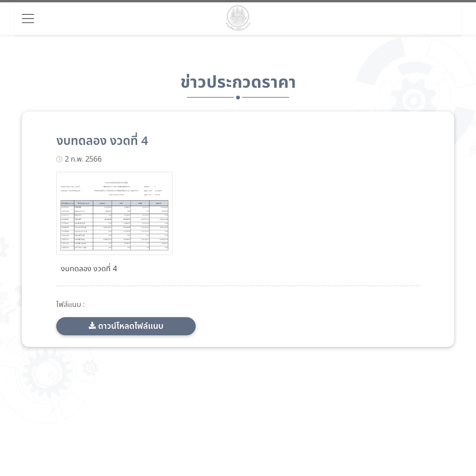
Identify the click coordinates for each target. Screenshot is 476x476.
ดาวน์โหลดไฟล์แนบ (131, 326)
